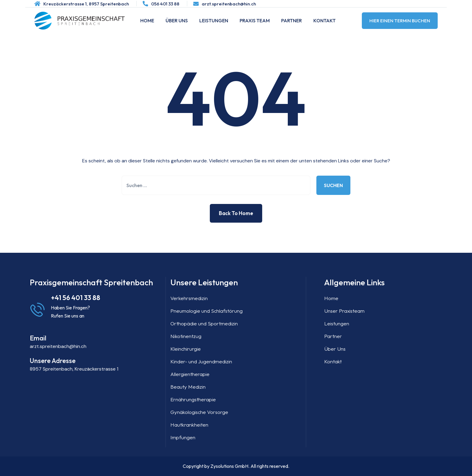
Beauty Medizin (188, 387)
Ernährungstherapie (193, 399)
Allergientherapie (190, 374)
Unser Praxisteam (344, 311)
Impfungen (183, 437)
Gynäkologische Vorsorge (199, 412)
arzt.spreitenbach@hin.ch (229, 4)
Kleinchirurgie (186, 349)
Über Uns (177, 20)
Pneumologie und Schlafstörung (206, 311)
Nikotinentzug (186, 336)
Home (147, 20)
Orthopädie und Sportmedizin (204, 323)
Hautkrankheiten (189, 425)
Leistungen (214, 20)
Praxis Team (255, 20)
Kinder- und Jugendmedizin (201, 361)
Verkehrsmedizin (189, 298)
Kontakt (324, 20)
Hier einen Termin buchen (400, 21)
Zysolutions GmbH (229, 466)
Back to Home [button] (236, 213)
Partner (292, 20)
